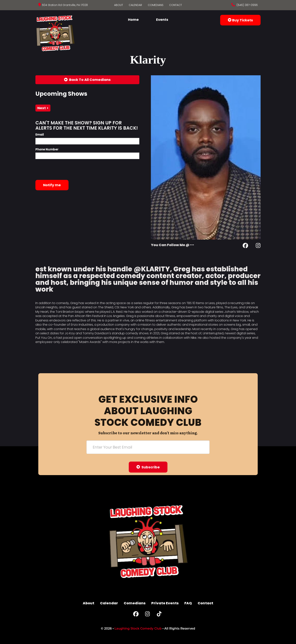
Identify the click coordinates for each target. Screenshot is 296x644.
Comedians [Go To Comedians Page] (156, 5)
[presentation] (65, 169)
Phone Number (47, 149)
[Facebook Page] (245, 246)
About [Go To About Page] (119, 5)
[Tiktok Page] (159, 615)
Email (40, 135)
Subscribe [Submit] (148, 467)
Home (133, 20)
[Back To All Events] (87, 80)
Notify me (52, 185)
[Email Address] (148, 447)
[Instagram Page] (258, 246)
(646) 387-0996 (247, 5)
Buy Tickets (240, 20)
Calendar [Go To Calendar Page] (135, 5)
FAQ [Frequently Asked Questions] (188, 603)
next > (43, 108)
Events (162, 20)
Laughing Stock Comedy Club (138, 628)
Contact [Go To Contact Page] (176, 5)
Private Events (165, 603)
